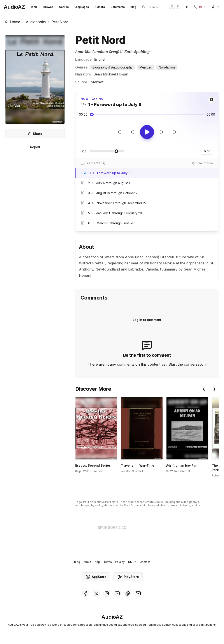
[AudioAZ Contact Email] (138, 593)
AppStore (96, 577)
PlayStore (128, 577)
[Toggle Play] (147, 132)
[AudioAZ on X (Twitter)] (96, 593)
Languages (82, 7)
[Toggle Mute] (84, 151)
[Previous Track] (120, 132)
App (97, 562)
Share (35, 134)
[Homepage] (14, 7)
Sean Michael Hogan (111, 74)
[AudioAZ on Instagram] (107, 593)
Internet (97, 82)
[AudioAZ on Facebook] (86, 593)
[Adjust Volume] (107, 151)
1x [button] (207, 151)
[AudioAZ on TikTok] (128, 593)
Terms (108, 562)
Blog (133, 7)
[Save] (212, 100)
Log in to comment (147, 320)
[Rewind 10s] (132, 132)
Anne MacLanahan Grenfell (99, 52)
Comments (118, 7)
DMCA (132, 562)
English (100, 59)
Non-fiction (167, 67)
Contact (145, 562)
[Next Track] (174, 132)
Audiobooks (36, 22)
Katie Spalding (137, 52)
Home (34, 7)
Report (35, 147)
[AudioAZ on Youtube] (117, 593)
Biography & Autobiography (113, 67)
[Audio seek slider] (147, 115)
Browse (48, 7)
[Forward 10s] (162, 132)
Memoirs (146, 67)
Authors (100, 7)
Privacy (120, 562)
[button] (200, 7)
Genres (64, 7)
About (87, 562)
